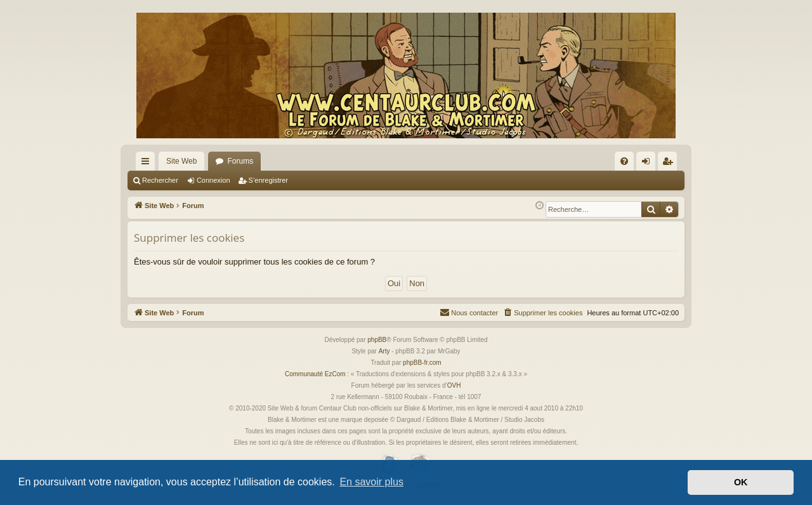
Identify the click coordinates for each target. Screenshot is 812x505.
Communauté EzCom (315, 374)
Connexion (213, 180)
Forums (240, 161)
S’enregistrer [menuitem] (670, 164)
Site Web (181, 161)
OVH (454, 385)
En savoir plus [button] (371, 482)
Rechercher (160, 180)
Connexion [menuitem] (649, 164)
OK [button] (741, 482)
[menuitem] (624, 161)
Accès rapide (148, 164)
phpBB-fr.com (422, 363)
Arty (384, 351)
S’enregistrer (268, 180)
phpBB (377, 340)
